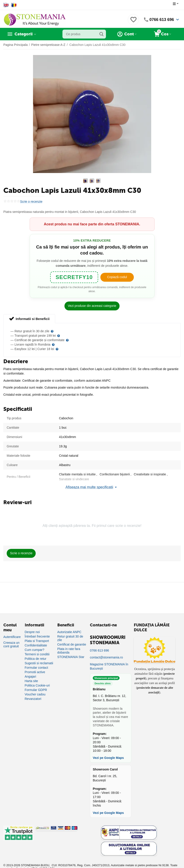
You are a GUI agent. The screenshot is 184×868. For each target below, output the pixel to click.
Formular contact (36, 668)
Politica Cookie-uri (37, 685)
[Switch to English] (6, 5)
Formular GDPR (36, 690)
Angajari (30, 676)
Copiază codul (117, 277)
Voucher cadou (35, 694)
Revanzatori (33, 699)
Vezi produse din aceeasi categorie (92, 306)
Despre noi (32, 632)
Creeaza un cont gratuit (11, 644)
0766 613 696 (162, 20)
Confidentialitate (36, 645)
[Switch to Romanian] (14, 5)
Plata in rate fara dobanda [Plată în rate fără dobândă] (69, 651)
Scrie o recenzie (31, 202)
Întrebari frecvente (37, 636)
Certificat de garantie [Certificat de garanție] (72, 644)
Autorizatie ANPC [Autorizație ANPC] (69, 632)
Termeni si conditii (37, 654)
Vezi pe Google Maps (108, 758)
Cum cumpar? (35, 650)
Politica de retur (36, 659)
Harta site (31, 681)
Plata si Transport (37, 641)
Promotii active (35, 672)
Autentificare (12, 637)
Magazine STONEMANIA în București (109, 666)
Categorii (24, 34)
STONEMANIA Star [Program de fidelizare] (71, 657)
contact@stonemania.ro (106, 657)
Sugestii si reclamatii (39, 663)
